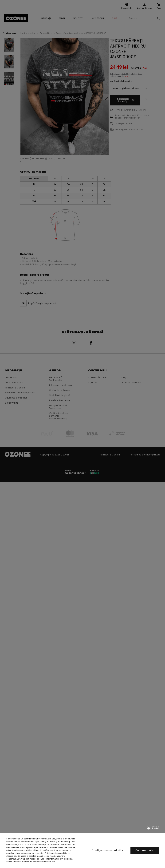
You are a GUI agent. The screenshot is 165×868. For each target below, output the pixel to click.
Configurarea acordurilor (108, 850)
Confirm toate (145, 850)
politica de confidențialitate (26, 850)
